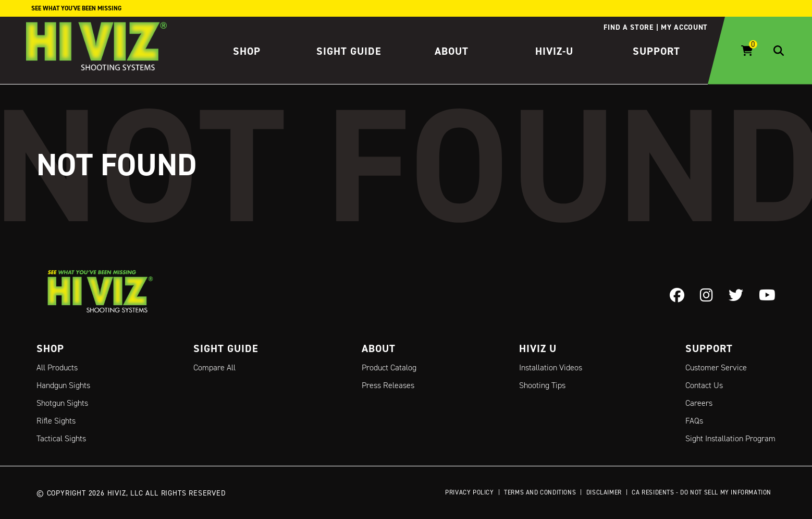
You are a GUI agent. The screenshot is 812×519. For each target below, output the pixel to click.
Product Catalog (389, 367)
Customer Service (716, 367)
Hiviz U (538, 348)
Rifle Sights (56, 421)
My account (684, 27)
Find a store (628, 27)
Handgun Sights (63, 385)
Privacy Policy (469, 492)
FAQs (694, 421)
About (452, 51)
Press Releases (388, 385)
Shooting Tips (542, 385)
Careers (699, 403)
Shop (247, 51)
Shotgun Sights (62, 403)
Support (656, 51)
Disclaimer (604, 492)
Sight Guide (349, 51)
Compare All (214, 367)
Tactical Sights (61, 438)
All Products (57, 367)
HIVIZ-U (554, 51)
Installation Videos (551, 367)
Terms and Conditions (540, 492)
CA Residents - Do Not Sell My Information (702, 492)
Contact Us (704, 385)
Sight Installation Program (730, 438)
